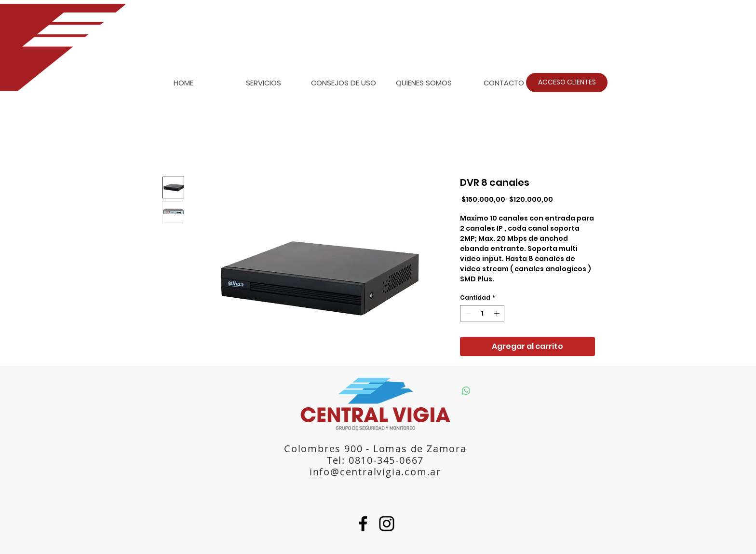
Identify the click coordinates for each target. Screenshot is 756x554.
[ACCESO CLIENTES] (567, 83)
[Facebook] (363, 524)
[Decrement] (467, 313)
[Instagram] (387, 524)
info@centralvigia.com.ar (375, 472)
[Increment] (498, 313)
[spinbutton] (482, 313)
